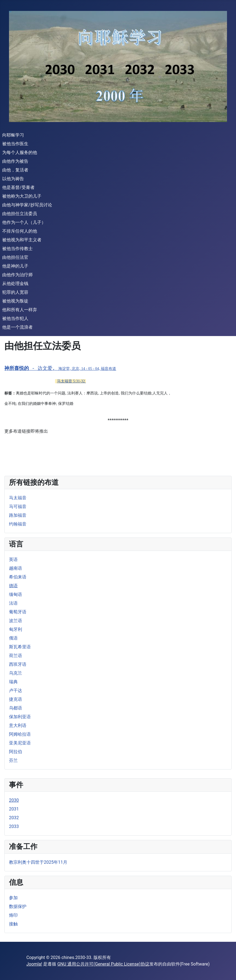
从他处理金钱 (15, 283)
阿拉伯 (16, 752)
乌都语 (16, 708)
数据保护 (18, 906)
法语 (13, 603)
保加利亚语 (20, 717)
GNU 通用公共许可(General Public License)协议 (103, 964)
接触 (13, 924)
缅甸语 (16, 594)
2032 (14, 818)
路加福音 (18, 515)
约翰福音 (18, 524)
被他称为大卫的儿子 (22, 196)
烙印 (13, 915)
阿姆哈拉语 (20, 734)
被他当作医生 (15, 144)
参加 (13, 898)
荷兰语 (16, 656)
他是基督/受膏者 (18, 187)
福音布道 (108, 369)
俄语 (13, 638)
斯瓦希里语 (20, 647)
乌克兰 (16, 673)
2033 (14, 826)
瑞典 (13, 682)
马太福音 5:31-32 (72, 381)
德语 (13, 586)
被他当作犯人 (15, 318)
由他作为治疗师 (17, 275)
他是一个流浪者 (17, 327)
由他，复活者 (15, 170)
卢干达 (16, 691)
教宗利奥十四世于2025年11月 (38, 862)
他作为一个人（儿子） (24, 222)
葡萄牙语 (18, 612)
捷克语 (16, 699)
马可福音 (18, 507)
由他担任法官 (15, 257)
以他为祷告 (13, 179)
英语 (13, 559)
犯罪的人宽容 (15, 292)
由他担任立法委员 (20, 214)
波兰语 (16, 621)
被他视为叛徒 (15, 301)
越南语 (16, 568)
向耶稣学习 (13, 135)
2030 (14, 800)
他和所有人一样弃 (20, 310)
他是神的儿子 (15, 266)
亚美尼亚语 (20, 743)
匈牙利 (16, 629)
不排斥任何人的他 (20, 231)
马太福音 (18, 498)
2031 (14, 809)
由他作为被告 (15, 161)
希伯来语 (18, 577)
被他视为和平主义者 (22, 240)
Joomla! (34, 964)
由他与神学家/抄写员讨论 (27, 205)
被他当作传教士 (17, 249)
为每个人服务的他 (20, 152)
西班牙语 (18, 664)
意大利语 (18, 725)
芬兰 (13, 760)
